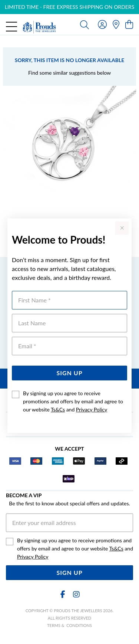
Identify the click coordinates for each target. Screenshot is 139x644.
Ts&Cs (58, 409)
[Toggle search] (85, 24)
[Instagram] (76, 594)
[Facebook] (63, 594)
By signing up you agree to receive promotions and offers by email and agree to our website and (73, 401)
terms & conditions (69, 625)
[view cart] (129, 24)
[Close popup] (122, 228)
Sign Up (69, 373)
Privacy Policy (92, 409)
